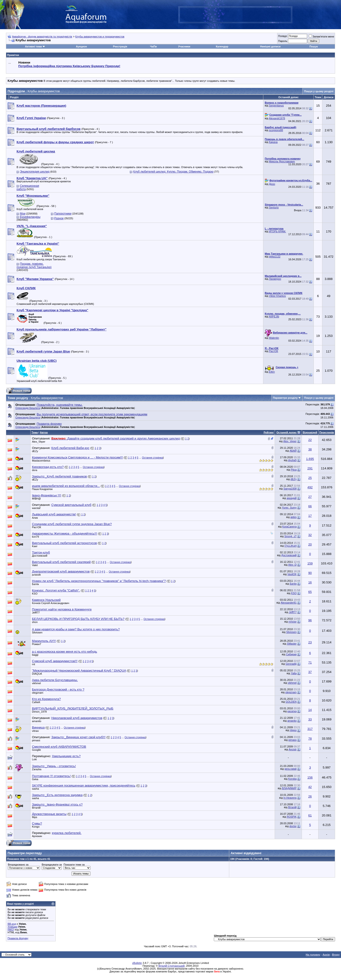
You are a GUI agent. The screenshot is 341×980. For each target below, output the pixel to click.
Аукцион (81, 46)
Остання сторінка (152, 458)
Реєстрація (120, 46)
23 (310, 642)
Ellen (272, 372)
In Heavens (290, 798)
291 (310, 468)
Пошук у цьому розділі (319, 91)
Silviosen (291, 632)
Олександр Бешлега (28, 408)
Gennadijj (291, 664)
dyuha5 (292, 460)
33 (310, 719)
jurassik (36, 575)
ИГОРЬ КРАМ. (278, 231)
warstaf (36, 508)
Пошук (314, 46)
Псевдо (283, 36)
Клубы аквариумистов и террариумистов (100, 37)
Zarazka (37, 769)
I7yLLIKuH (290, 546)
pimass (36, 740)
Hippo (293, 730)
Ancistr (293, 749)
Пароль (283, 41)
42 (310, 787)
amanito (37, 721)
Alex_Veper (39, 442)
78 (310, 739)
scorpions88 (276, 130)
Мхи (23, 214)
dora (35, 470)
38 (310, 449)
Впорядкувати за (52, 865)
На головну (313, 955)
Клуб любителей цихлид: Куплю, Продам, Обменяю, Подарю (173, 172)
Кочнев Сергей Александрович (51, 603)
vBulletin (137, 963)
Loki (34, 759)
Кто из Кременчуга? (46, 699)
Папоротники (63, 214)
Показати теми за (74, 865)
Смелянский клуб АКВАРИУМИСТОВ (59, 747)
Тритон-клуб (41, 552)
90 (310, 573)
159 (310, 563)
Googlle (36, 750)
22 (310, 440)
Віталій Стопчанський (171, 966)
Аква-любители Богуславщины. (55, 680)
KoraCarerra (289, 527)
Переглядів (327, 432)
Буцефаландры (30, 217)
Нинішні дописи (270, 46)
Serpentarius (276, 105)
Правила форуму (18, 938)
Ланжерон (275, 279)
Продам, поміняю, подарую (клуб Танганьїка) (34, 266)
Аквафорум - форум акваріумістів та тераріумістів (42, 37)
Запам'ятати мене (321, 37)
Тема (35, 432)
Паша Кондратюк (42, 489)
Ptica (294, 470)
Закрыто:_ (54, 766)
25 (310, 478)
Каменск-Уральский (46, 600)
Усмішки (13, 927)
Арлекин (37, 836)
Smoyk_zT (291, 536)
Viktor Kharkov (277, 296)
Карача (273, 142)
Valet (35, 565)
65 (310, 592)
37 (310, 672)
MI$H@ (36, 499)
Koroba (292, 779)
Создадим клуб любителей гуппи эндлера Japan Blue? (72, 524)
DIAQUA (37, 674)
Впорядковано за (18, 865)
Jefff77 (36, 613)
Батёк (35, 584)
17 (310, 516)
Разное (59, 218)
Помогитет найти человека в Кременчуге (62, 609)
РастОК (274, 351)
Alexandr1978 (277, 118)
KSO (35, 594)
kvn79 (35, 537)
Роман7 (37, 644)
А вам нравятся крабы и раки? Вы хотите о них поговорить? (76, 629)
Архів (326, 955)
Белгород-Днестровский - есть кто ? (58, 689)
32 (310, 535)
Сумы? (37, 823)
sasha (35, 789)
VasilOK (292, 574)
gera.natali (290, 769)
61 (310, 815)
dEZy (35, 451)
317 (310, 729)
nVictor (292, 622)
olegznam (38, 693)
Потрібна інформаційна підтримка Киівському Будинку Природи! (69, 66)
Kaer (35, 546)
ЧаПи (154, 46)
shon (35, 622)
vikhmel (36, 683)
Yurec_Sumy (289, 508)
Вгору (336, 955)
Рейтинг (269, 432)
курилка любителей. (67, 833)
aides (293, 517)
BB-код (12, 924)
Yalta (294, 673)
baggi (35, 655)
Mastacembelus (41, 461)
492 (310, 487)
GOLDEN (291, 702)
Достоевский (40, 556)
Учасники (184, 46)
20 (310, 544)
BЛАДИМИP (289, 788)
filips (35, 817)
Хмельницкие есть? (66, 756)
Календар (222, 46)
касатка (292, 711)
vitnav (35, 731)
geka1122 (275, 256)
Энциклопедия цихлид (35, 172)
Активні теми (33, 46)
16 (310, 582)
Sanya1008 (290, 489)
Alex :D (292, 565)
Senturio (274, 207)
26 (310, 796)
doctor (293, 826)
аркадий (292, 498)
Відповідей (310, 432)
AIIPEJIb (274, 316)
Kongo (36, 827)
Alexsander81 (289, 603)
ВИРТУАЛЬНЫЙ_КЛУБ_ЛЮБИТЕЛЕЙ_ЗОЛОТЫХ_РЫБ (73, 708)
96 (310, 620)
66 (310, 506)
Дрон (272, 184)
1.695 (310, 459)
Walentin (274, 338)
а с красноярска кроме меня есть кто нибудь (65, 652)
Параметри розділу (285, 398)
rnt (34, 664)
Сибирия (291, 654)
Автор (44, 432)
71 (310, 662)
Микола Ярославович (282, 161)
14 (310, 710)
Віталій (36, 808)
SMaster (292, 644)
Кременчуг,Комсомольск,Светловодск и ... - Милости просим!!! (77, 457)
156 (310, 777)
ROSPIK (292, 817)
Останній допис (287, 432)
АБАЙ (293, 451)
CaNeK (36, 702)
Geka (35, 779)
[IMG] (11, 930)
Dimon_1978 (39, 712)
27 (310, 497)
